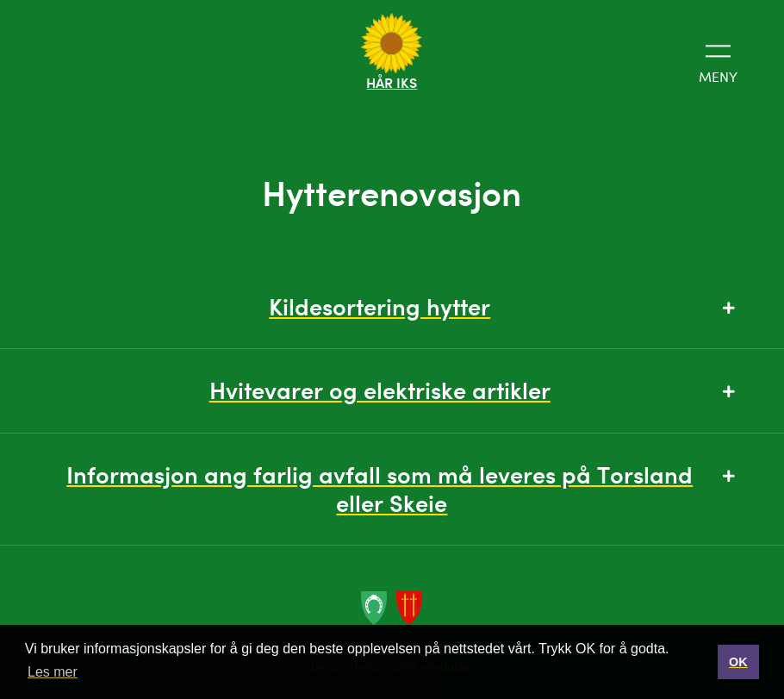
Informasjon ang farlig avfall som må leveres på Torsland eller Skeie (400, 489)
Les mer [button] (53, 672)
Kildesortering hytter (501, 306)
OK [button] (738, 662)
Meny (718, 62)
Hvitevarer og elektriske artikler (472, 390)
